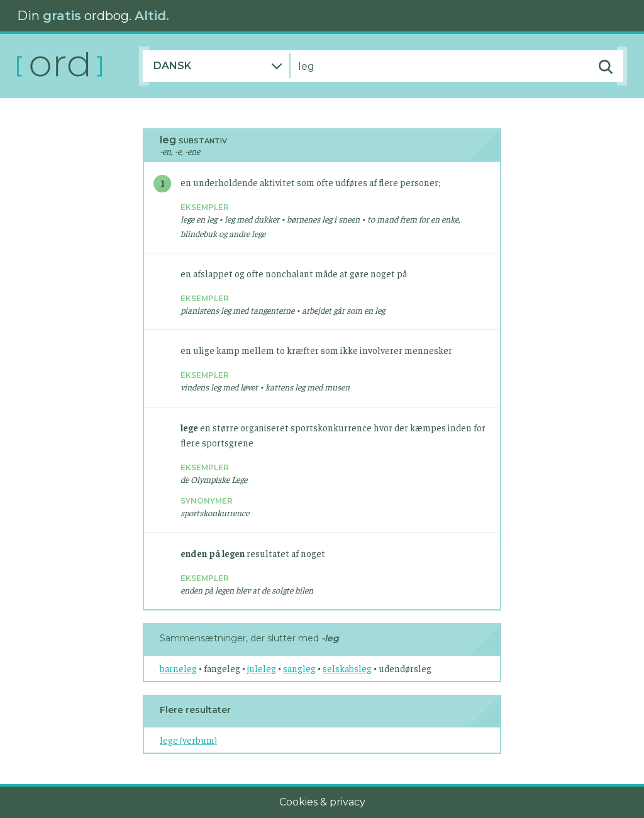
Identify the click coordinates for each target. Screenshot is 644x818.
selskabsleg (347, 668)
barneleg (178, 668)
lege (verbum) (188, 740)
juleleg (262, 668)
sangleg (299, 668)
